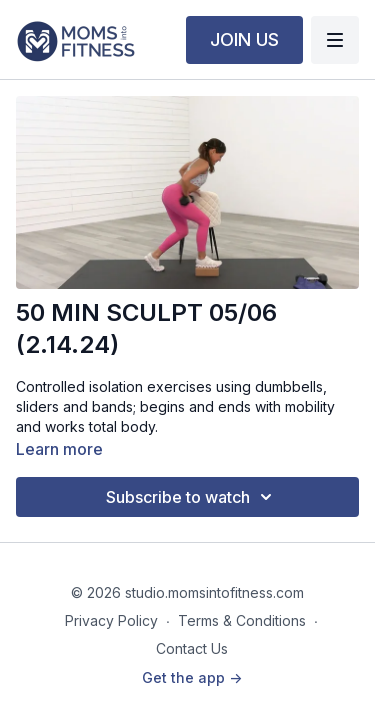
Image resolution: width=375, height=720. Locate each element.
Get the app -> (192, 677)
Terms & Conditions (242, 620)
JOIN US (244, 39)
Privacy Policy (111, 620)
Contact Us (192, 648)
